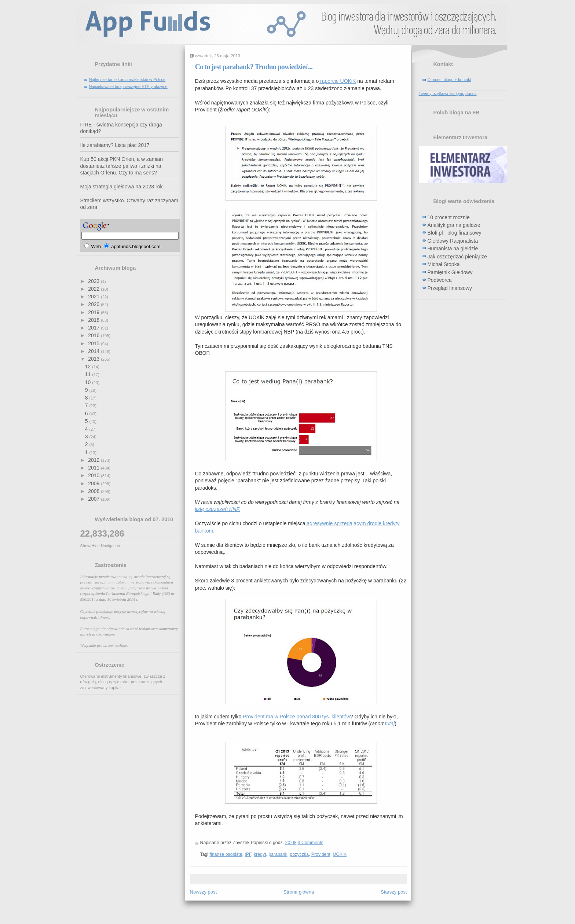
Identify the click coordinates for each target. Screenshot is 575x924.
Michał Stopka (444, 264)
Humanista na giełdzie (453, 249)
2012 (94, 460)
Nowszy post (204, 892)
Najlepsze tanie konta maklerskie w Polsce (127, 80)
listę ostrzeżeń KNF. (218, 509)
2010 (94, 475)
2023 (94, 281)
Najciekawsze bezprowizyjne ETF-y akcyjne (128, 86)
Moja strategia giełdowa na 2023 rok (122, 187)
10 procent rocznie (449, 217)
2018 (94, 320)
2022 (94, 289)
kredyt (260, 854)
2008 (94, 491)
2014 (94, 351)
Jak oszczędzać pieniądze (457, 257)
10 (89, 382)
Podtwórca (440, 280)
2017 (94, 328)
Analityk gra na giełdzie (454, 225)
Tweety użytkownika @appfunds (448, 93)
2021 (94, 297)
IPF (248, 854)
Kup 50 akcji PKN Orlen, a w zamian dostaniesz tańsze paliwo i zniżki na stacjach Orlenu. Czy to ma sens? (122, 166)
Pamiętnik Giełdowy (450, 272)
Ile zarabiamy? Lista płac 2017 (115, 145)
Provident (321, 854)
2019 (94, 312)
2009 (94, 483)
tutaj (389, 724)
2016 (94, 335)
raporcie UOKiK (337, 81)
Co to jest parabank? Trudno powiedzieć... (254, 67)
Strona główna (299, 892)
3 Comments (311, 843)
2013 (94, 359)
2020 (94, 304)
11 (89, 374)
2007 (94, 499)
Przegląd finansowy (450, 288)
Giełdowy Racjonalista (453, 241)
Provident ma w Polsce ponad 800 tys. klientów (296, 717)
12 (89, 367)
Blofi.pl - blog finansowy (455, 233)
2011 (94, 468)
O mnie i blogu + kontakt (449, 80)
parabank (278, 854)
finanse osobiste (226, 854)
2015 (94, 343)
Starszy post (394, 892)
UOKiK (340, 854)
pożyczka (299, 854)
